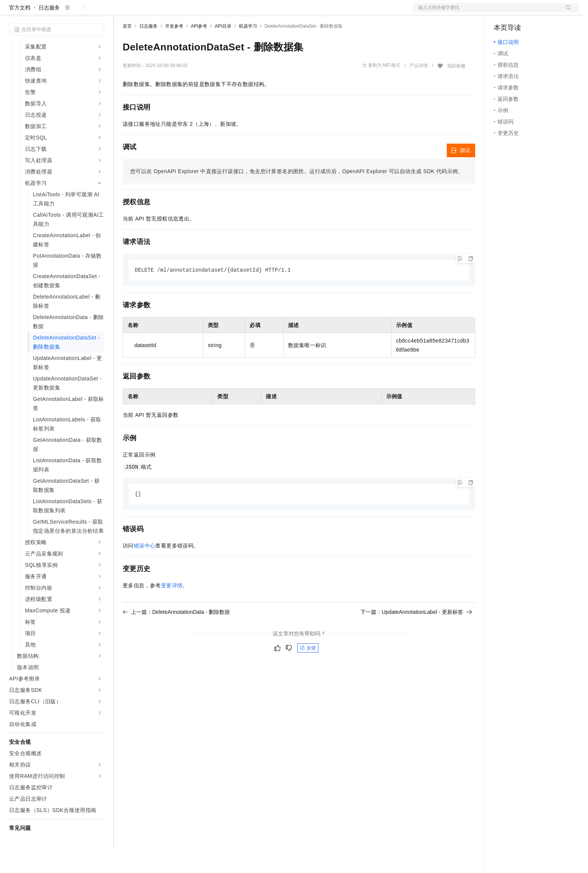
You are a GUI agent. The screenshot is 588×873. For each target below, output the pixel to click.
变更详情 (172, 610)
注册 (538, 12)
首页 (127, 50)
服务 (223, 12)
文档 (486, 12)
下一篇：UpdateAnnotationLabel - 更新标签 (416, 637)
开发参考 (174, 50)
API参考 (199, 50)
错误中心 (145, 571)
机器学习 (248, 50)
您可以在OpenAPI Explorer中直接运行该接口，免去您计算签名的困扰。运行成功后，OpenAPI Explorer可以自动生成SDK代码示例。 (297, 196)
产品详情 (419, 90)
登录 (566, 12)
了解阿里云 (250, 12)
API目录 (223, 50)
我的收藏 (456, 90)
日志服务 (49, 32)
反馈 (308, 673)
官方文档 (20, 32)
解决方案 (122, 12)
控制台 (520, 12)
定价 (164, 12)
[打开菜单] (12, 12)
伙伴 (205, 12)
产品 (98, 12)
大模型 (78, 12)
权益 (145, 12)
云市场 (184, 12)
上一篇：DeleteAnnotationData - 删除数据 (176, 637)
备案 (502, 12)
